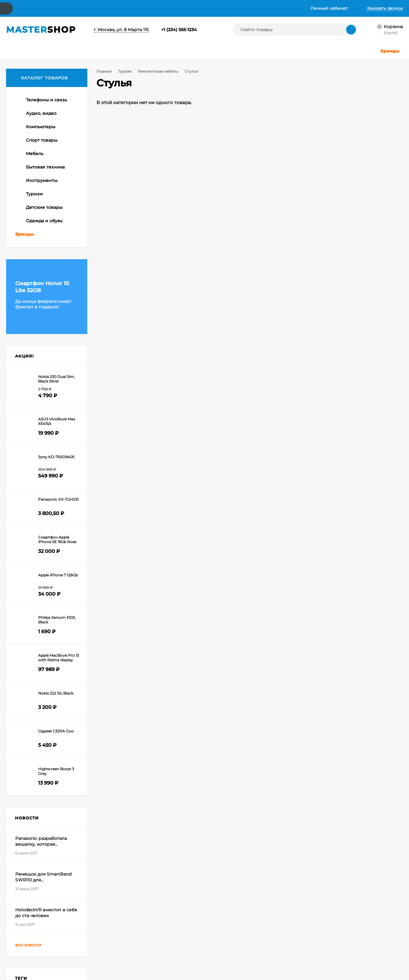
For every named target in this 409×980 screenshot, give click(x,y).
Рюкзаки (24, 263)
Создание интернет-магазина (272, 936)
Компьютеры (142, 930)
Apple (21, 772)
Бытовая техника (199, 915)
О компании (49, 8)
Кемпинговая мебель (157, 71)
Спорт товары (143, 938)
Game (34, 772)
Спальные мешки (33, 273)
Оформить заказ (83, 930)
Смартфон (60, 772)
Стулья (28, 237)
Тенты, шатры (29, 209)
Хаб (240, 8)
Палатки (24, 281)
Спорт (43, 780)
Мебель (138, 946)
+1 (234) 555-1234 (179, 30)
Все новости (34, 719)
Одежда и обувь (198, 946)
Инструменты (196, 923)
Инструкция (213, 8)
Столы (28, 245)
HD (44, 772)
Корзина (76, 915)
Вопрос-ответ (148, 8)
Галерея (181, 8)
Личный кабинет (84, 923)
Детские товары (198, 938)
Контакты (16, 8)
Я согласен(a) (148, 866)
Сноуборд (25, 780)
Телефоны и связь (147, 915)
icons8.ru (341, 917)
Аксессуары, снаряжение (42, 255)
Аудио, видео (143, 923)
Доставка (86, 8)
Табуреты (31, 227)
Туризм (124, 71)
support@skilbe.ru (357, 845)
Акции (113, 8)
